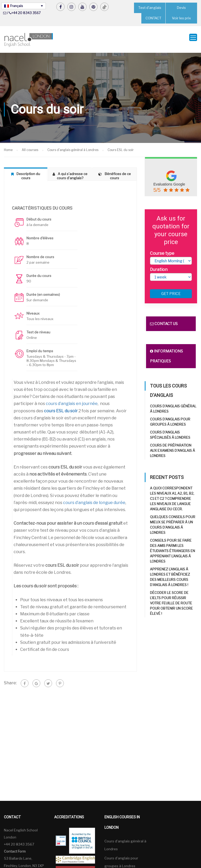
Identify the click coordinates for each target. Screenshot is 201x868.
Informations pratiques (166, 353)
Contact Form (15, 848)
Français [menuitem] (16, 6)
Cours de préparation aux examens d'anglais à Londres (172, 447)
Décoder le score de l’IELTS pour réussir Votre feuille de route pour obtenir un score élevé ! (171, 600)
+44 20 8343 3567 (26, 13)
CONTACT (153, 18)
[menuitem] (24, 6)
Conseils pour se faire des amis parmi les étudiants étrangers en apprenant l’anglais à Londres (172, 548)
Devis (182, 8)
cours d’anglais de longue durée (94, 499)
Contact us (164, 320)
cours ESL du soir (61, 407)
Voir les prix (181, 18)
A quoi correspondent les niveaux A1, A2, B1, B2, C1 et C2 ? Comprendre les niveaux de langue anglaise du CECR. (172, 495)
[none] (24, 6)
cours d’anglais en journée (72, 400)
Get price (171, 290)
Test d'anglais (150, 8)
